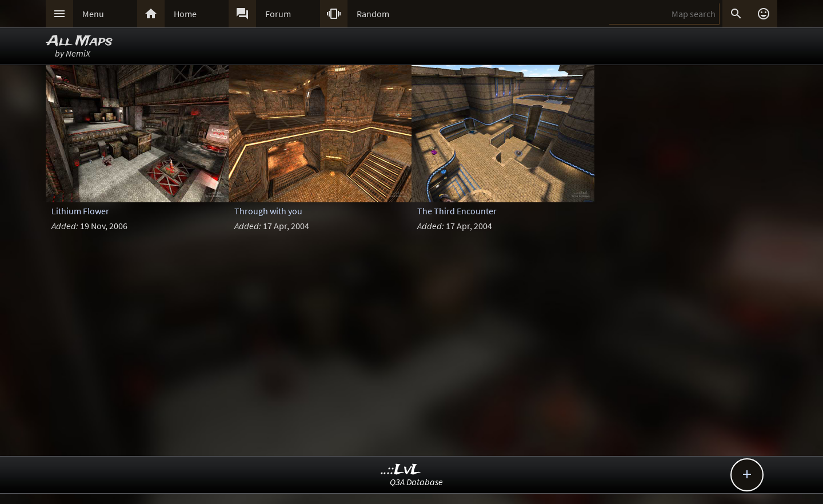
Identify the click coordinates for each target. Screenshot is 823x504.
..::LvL (401, 470)
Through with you (268, 211)
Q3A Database (416, 482)
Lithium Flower (80, 211)
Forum (278, 14)
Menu (93, 14)
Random (373, 14)
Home (185, 14)
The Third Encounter (457, 211)
